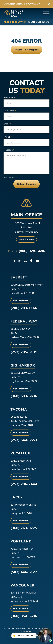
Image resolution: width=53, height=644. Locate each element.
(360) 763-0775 (24, 528)
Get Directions (27, 240)
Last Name (10, 111)
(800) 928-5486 (38, 22)
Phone (8, 137)
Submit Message (26, 184)
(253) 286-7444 (24, 484)
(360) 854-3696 (24, 616)
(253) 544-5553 (24, 440)
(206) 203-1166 (24, 308)
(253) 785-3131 (24, 352)
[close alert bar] (49, 4)
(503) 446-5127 (24, 572)
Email (7, 124)
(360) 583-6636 (24, 396)
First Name (10, 98)
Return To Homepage (27, 50)
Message (9, 150)
